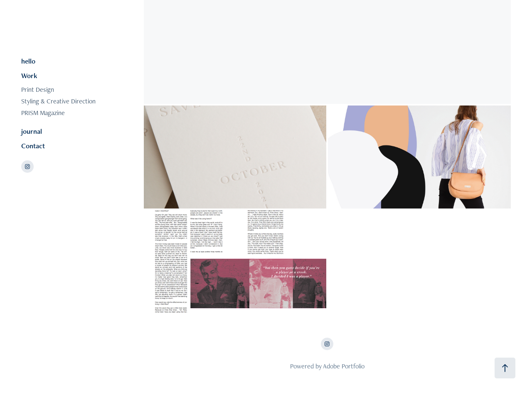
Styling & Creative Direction (58, 101)
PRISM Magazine (43, 113)
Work (29, 76)
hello (28, 61)
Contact (33, 146)
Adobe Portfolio (344, 366)
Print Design (38, 90)
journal (32, 131)
